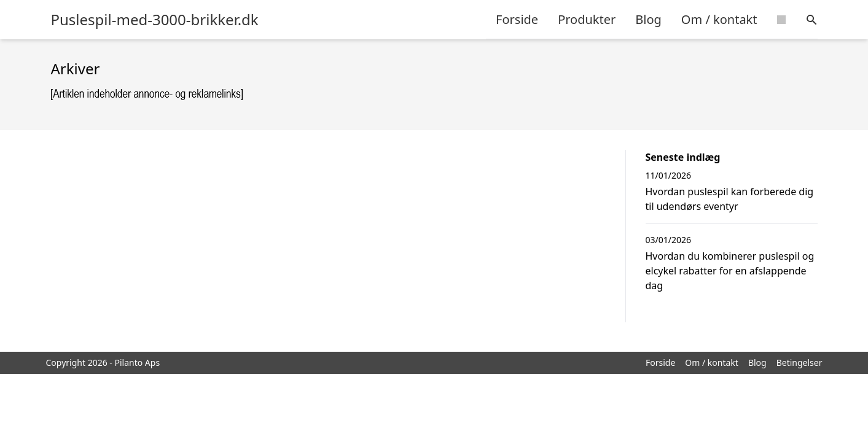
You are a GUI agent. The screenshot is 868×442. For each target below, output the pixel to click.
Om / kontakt (719, 19)
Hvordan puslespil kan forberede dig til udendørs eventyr (730, 199)
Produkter (587, 19)
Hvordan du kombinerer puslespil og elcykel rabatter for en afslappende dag (730, 271)
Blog (648, 19)
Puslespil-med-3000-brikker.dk (155, 20)
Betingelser (800, 363)
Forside (517, 19)
